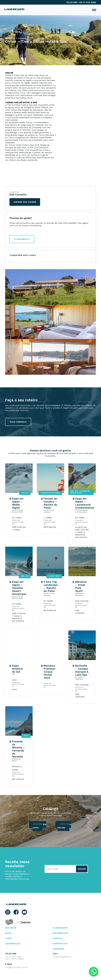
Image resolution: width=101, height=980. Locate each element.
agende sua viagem (25, 202)
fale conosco (18, 422)
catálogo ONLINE (64, 826)
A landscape (60, 928)
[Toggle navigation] (94, 10)
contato (58, 938)
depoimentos (60, 933)
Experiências (13, 944)
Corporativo (60, 944)
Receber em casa (39, 826)
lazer (9, 938)
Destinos (11, 928)
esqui (8, 933)
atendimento (22, 239)
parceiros (58, 949)
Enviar (82, 869)
